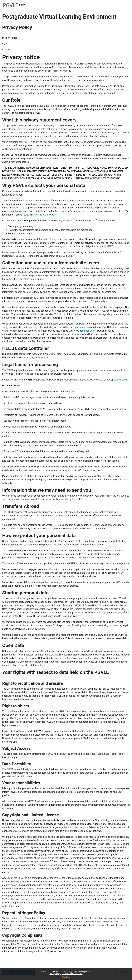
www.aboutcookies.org (86, 331)
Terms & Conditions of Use (72, 974)
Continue (66, 977)
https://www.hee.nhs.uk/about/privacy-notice (103, 380)
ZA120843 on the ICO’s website (40, 215)
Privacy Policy (55, 974)
